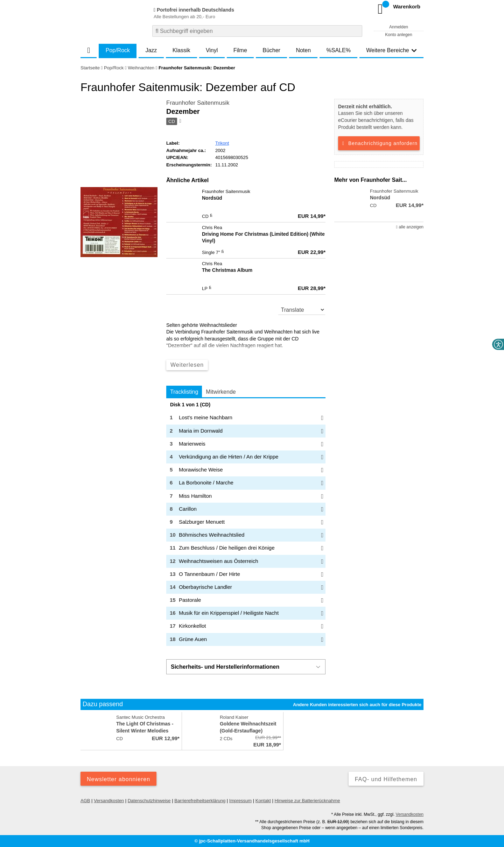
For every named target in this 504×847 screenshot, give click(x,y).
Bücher (271, 50)
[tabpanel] (246, 524)
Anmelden (399, 27)
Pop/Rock (118, 50)
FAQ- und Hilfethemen (386, 779)
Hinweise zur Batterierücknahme (307, 801)
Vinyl (212, 50)
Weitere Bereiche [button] (391, 50)
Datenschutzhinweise (149, 801)
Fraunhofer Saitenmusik (198, 103)
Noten (303, 50)
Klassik (181, 50)
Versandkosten (109, 801)
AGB (85, 801)
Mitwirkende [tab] (221, 392)
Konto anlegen (398, 35)
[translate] (302, 310)
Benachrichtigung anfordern (379, 143)
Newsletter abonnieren (118, 779)
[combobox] (257, 31)
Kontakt (263, 801)
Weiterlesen (187, 365)
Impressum (240, 801)
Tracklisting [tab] (184, 392)
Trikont (222, 143)
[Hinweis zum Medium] (180, 122)
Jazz (151, 50)
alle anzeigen (410, 227)
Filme (240, 50)
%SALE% (339, 50)
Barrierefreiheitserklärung (200, 801)
